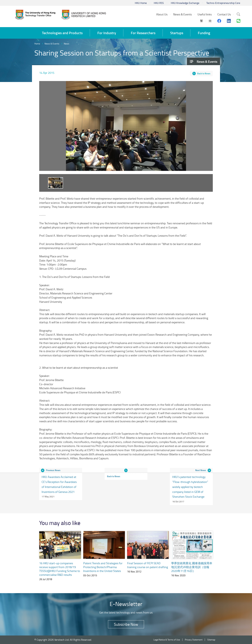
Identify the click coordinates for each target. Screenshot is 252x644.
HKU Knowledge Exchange (185, 3)
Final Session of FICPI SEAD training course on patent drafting (148, 565)
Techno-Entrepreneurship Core (223, 3)
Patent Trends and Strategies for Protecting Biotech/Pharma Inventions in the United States (103, 567)
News (67, 44)
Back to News (204, 73)
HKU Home (141, 3)
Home (37, 44)
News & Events (52, 44)
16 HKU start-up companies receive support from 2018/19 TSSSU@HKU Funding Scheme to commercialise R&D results (60, 569)
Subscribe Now (126, 624)
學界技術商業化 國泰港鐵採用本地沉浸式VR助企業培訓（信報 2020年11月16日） (192, 567)
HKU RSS (159, 3)
